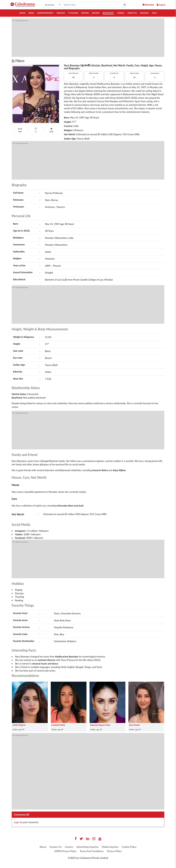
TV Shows (73, 13)
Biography (108, 13)
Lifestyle (132, 13)
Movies (85, 13)
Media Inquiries (110, 847)
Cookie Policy (129, 847)
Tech (154, 13)
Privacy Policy (114, 851)
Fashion (144, 13)
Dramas (61, 13)
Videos (121, 13)
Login (17, 822)
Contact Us (56, 847)
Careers (69, 847)
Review (96, 13)
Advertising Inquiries (87, 847)
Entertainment (45, 13)
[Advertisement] (88, 38)
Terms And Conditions (92, 851)
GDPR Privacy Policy (65, 851)
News (31, 13)
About (43, 847)
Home (22, 13)
